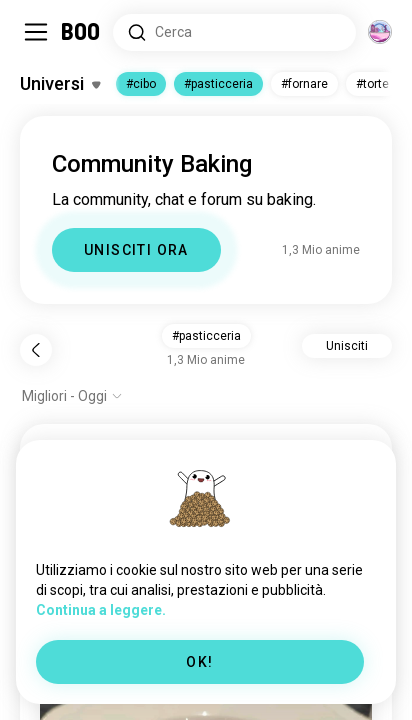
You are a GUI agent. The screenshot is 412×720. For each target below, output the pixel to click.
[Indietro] (36, 350)
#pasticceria (218, 84)
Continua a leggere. (101, 610)
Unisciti (347, 346)
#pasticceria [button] (206, 336)
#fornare (304, 84)
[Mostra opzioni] (72, 396)
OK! (199, 662)
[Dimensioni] (380, 32)
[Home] (81, 32)
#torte (372, 84)
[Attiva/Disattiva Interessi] (60, 84)
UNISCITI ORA (136, 250)
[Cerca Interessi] (234, 32)
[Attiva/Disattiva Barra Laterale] (36, 32)
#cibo (141, 84)
